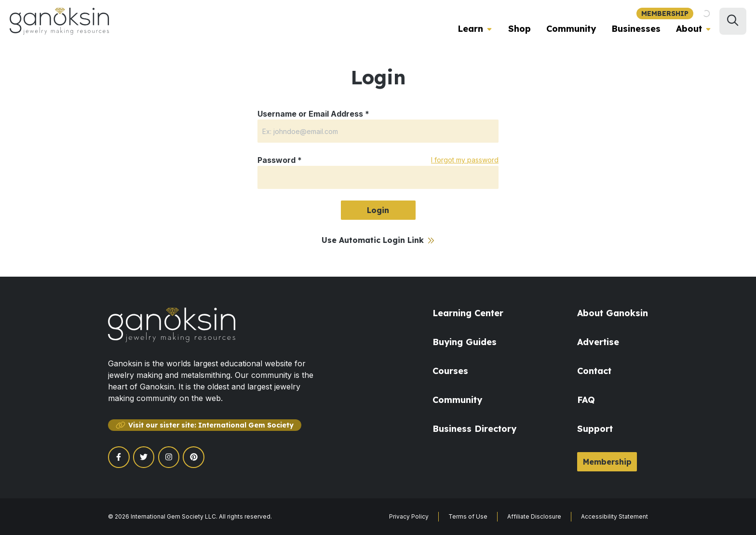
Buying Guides (465, 342)
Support (595, 429)
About (689, 29)
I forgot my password (465, 160)
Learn (470, 29)
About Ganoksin (613, 313)
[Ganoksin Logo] (59, 21)
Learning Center (468, 313)
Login (378, 210)
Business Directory (474, 429)
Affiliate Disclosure (534, 516)
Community (571, 29)
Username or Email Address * (313, 114)
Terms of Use (468, 516)
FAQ (586, 400)
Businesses (636, 29)
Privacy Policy (409, 516)
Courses (450, 371)
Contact (594, 371)
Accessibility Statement (614, 516)
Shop (520, 29)
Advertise (598, 342)
